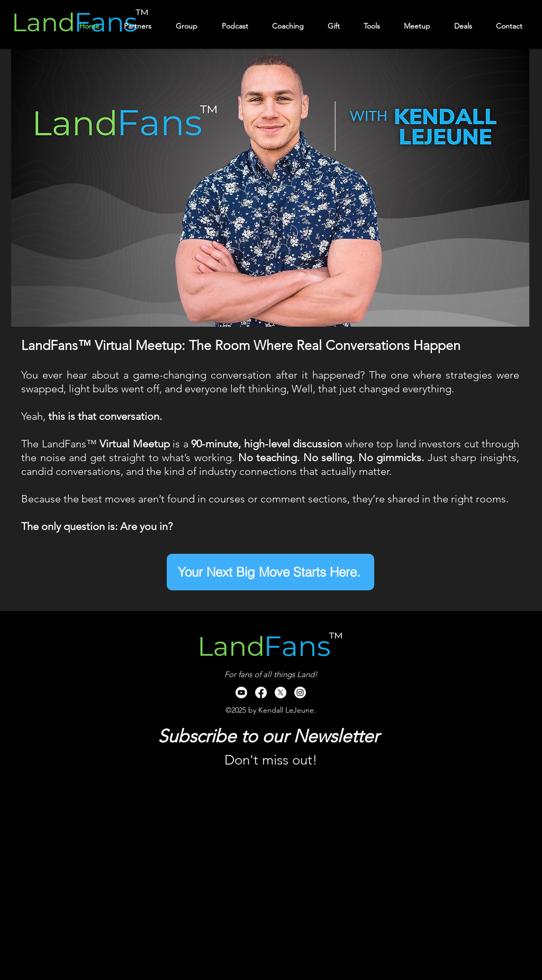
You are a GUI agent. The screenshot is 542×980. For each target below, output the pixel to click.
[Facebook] (261, 693)
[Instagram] (300, 693)
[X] (281, 693)
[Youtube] (241, 693)
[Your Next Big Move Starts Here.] (270, 572)
